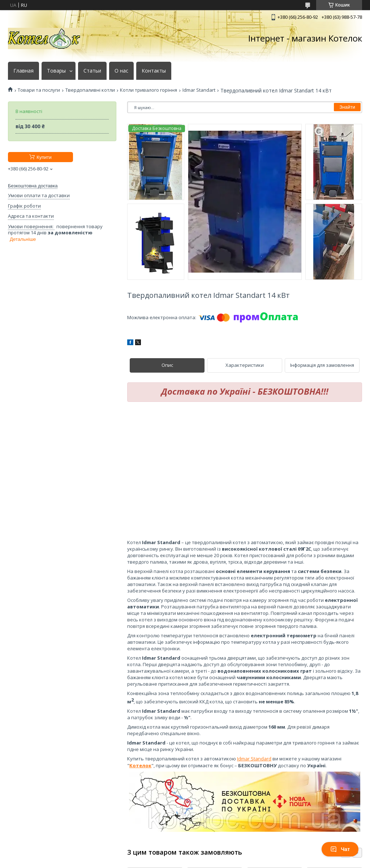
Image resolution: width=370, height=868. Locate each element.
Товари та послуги (39, 90)
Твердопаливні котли (90, 90)
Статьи (92, 71)
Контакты (154, 71)
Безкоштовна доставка (33, 186)
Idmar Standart (199, 90)
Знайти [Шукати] (347, 107)
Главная (23, 71)
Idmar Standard (254, 759)
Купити (44, 157)
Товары (56, 71)
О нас (121, 71)
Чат (340, 849)
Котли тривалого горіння (149, 90)
